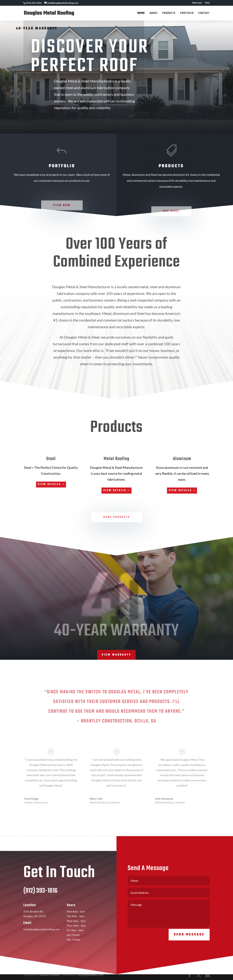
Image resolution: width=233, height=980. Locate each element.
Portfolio (187, 14)
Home (141, 14)
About (154, 14)
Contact (204, 14)
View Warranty (116, 655)
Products (169, 14)
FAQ (207, 3)
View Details (49, 484)
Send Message (189, 941)
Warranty (197, 3)
